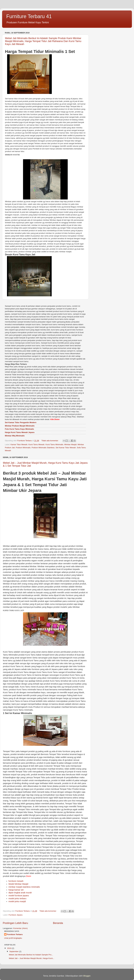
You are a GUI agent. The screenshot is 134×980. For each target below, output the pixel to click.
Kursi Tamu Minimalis (54, 444)
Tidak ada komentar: (50, 441)
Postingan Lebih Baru (15, 923)
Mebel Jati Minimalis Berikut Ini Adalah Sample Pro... (31, 955)
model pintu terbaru (17, 898)
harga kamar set (16, 890)
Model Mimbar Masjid (18, 884)
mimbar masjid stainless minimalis (24, 887)
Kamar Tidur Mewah (19, 444)
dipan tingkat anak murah (20, 893)
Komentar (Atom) (20, 928)
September (14, 951)
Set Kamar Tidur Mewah (66, 448)
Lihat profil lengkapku (13, 938)
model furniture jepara (19, 896)
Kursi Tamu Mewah (37, 444)
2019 (9, 948)
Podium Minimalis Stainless (43, 448)
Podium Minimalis (23, 448)
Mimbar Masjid (70, 444)
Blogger (87, 976)
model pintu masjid (17, 901)
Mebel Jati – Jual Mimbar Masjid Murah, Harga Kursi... (32, 958)
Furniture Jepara (16, 915)
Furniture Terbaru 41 (29, 16)
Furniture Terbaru (15, 934)
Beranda (58, 923)
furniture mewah (16, 881)
